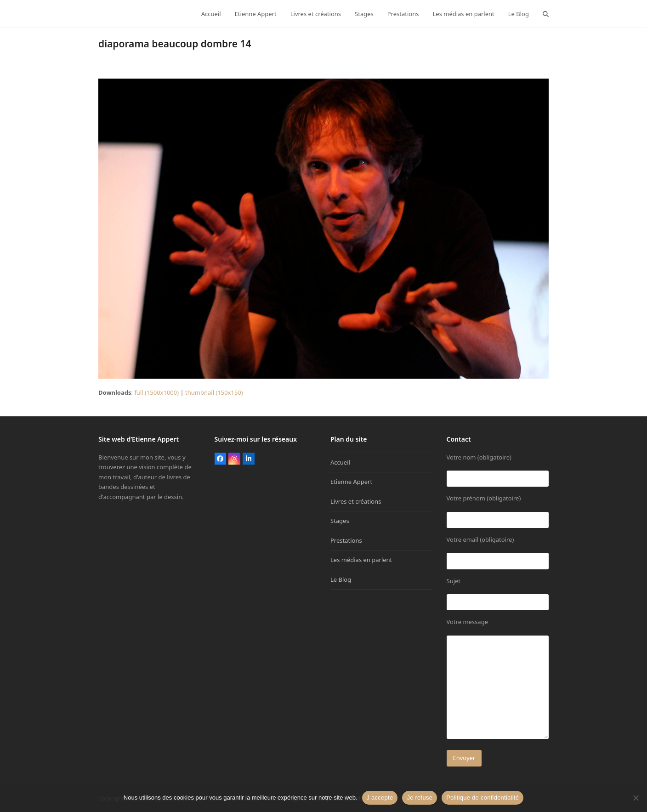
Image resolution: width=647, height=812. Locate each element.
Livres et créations (356, 501)
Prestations (346, 540)
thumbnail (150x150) (214, 392)
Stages (340, 521)
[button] (546, 14)
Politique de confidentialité (482, 798)
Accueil (340, 462)
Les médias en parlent (361, 560)
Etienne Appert (351, 482)
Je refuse (420, 798)
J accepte (380, 798)
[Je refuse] (636, 798)
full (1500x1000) (156, 392)
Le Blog (341, 579)
